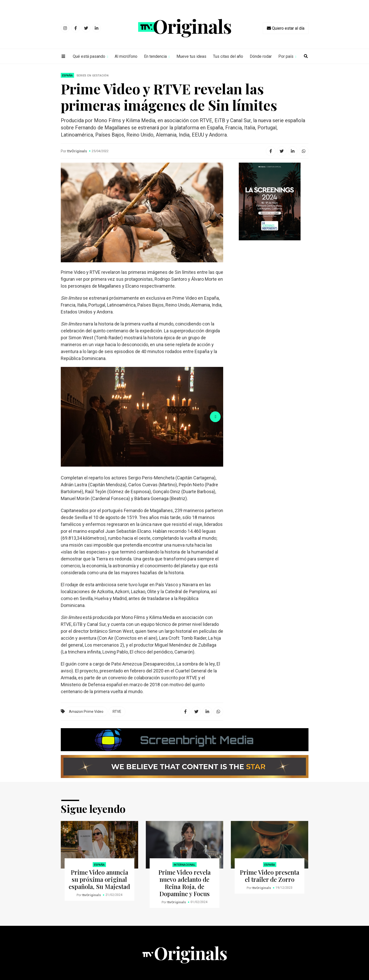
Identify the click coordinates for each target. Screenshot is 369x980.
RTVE (117, 712)
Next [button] (215, 417)
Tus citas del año (228, 56)
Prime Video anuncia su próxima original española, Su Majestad (99, 879)
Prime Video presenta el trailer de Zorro (270, 876)
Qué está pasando (89, 56)
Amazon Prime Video (86, 712)
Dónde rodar (261, 56)
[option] (142, 417)
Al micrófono (126, 56)
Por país (286, 56)
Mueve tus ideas (191, 56)
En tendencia (155, 56)
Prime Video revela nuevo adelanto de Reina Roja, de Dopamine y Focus (185, 883)
